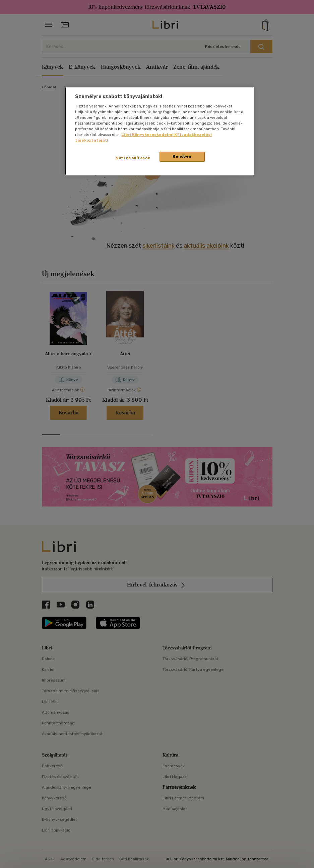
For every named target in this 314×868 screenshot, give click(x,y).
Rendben (182, 156)
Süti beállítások (133, 158)
